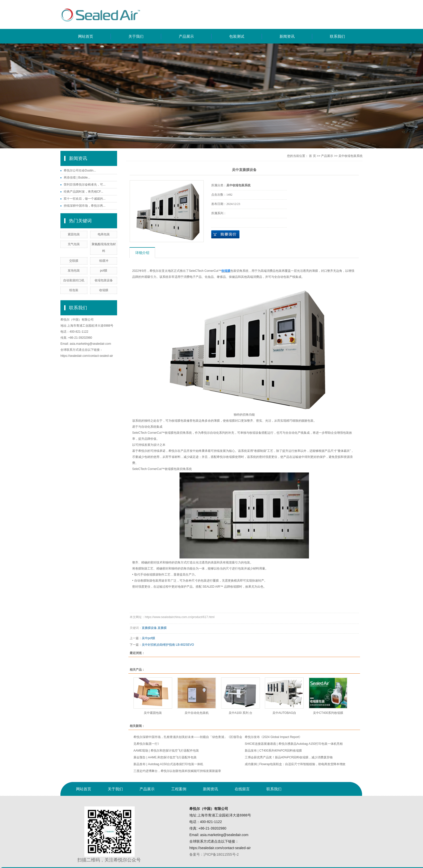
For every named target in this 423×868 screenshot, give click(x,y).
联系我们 (337, 36)
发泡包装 (74, 271)
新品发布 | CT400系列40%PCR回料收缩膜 (273, 751)
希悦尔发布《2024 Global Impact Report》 (273, 737)
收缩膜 (104, 290)
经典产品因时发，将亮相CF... (83, 192)
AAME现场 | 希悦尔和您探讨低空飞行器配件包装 (166, 751)
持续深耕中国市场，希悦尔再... (85, 206)
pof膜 (104, 271)
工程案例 (179, 789)
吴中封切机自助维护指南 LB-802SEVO (168, 645)
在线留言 (242, 789)
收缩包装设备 (104, 280)
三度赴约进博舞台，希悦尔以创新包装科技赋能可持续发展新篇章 (177, 771)
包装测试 (237, 36)
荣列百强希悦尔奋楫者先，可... (85, 185)
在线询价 (225, 234)
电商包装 (104, 234)
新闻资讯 (287, 36)
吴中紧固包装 (153, 713)
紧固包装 (74, 234)
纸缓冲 (104, 261)
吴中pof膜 (148, 638)
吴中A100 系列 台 (241, 713)
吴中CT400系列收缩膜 (328, 713)
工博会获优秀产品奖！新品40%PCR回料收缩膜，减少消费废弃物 (289, 757)
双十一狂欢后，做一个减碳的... (85, 199)
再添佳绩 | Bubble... (77, 178)
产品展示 (186, 36)
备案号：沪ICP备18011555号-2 (214, 854)
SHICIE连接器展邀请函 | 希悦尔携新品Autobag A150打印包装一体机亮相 (294, 744)
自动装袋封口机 (74, 280)
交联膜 (74, 261)
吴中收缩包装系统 (350, 156)
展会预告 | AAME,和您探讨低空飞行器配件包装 (165, 757)
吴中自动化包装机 (197, 713)
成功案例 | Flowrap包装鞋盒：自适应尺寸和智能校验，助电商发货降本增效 (295, 764)
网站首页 (86, 36)
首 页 (312, 156)
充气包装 (74, 244)
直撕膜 (162, 628)
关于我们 (136, 36)
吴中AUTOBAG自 (284, 713)
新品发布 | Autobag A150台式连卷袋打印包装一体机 (168, 764)
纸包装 (74, 290)
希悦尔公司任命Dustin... (80, 170)
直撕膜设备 (149, 628)
